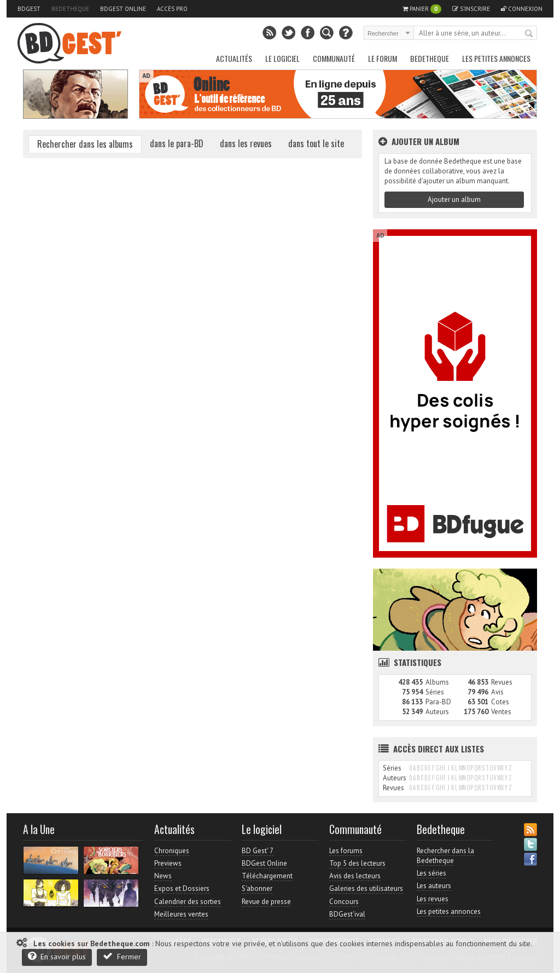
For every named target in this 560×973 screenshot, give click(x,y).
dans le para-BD (177, 143)
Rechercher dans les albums (85, 144)
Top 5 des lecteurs (357, 863)
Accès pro (172, 9)
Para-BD (438, 702)
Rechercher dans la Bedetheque (445, 856)
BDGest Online (123, 9)
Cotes (500, 702)
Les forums (346, 851)
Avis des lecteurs (355, 876)
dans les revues (246, 143)
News (163, 876)
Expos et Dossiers (182, 888)
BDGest (29, 9)
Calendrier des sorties (188, 902)
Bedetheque (70, 9)
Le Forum (383, 58)
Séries (435, 692)
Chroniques (172, 851)
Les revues (433, 899)
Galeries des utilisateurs (366, 888)
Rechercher (529, 34)
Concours (344, 902)
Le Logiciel (282, 58)
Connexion (522, 9)
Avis (497, 692)
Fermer (122, 956)
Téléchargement (267, 876)
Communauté (334, 58)
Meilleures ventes (181, 914)
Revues (502, 682)
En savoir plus (57, 956)
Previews (168, 863)
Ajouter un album (454, 199)
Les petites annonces (496, 58)
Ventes (501, 712)
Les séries (431, 873)
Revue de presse (266, 902)
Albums (437, 682)
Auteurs (437, 712)
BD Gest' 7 (258, 851)
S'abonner (257, 888)
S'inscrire (471, 9)
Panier (422, 9)
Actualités (234, 58)
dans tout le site (316, 143)
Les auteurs (434, 886)
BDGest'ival (347, 914)
